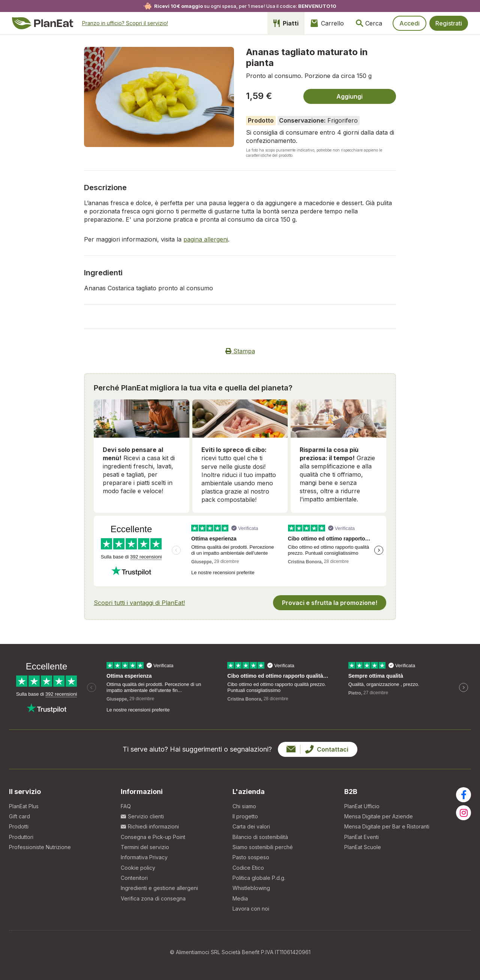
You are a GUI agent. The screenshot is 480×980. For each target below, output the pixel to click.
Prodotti (19, 826)
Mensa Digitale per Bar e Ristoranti (387, 826)
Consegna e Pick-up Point (153, 837)
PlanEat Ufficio (362, 806)
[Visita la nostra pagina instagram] (463, 813)
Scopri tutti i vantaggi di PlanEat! (139, 603)
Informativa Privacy (144, 857)
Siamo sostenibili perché (263, 847)
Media (240, 898)
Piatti (286, 23)
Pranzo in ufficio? (125, 23)
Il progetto (245, 816)
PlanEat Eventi (361, 837)
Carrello (327, 23)
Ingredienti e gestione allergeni (159, 888)
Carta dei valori (251, 826)
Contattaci (317, 749)
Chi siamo (244, 806)
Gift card (19, 816)
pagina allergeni (206, 239)
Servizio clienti (142, 816)
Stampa (240, 351)
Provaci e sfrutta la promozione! (330, 603)
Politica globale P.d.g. (259, 878)
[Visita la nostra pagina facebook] (463, 795)
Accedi (409, 23)
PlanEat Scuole (363, 847)
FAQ (126, 806)
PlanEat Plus (24, 806)
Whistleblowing (251, 888)
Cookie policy (138, 868)
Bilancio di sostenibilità (260, 837)
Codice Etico (248, 868)
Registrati (449, 23)
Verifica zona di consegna (153, 898)
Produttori (21, 837)
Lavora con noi (251, 909)
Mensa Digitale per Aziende (379, 816)
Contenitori (134, 878)
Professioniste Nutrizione (40, 847)
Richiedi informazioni (150, 826)
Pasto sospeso (251, 857)
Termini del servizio (145, 847)
